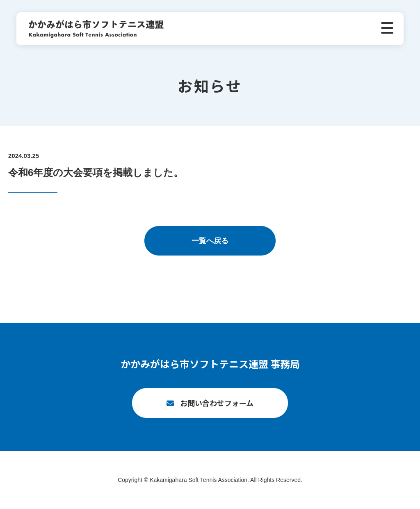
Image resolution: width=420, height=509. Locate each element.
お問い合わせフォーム (217, 403)
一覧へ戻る (210, 241)
